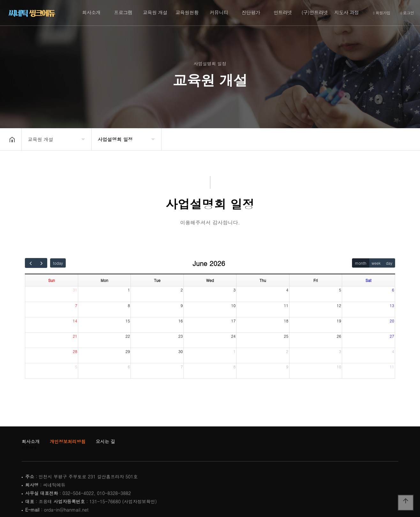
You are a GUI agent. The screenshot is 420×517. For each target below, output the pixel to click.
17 (233, 321)
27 (392, 336)
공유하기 (403, 139)
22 (128, 336)
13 (392, 305)
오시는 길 (105, 441)
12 (339, 305)
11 (286, 305)
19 (339, 321)
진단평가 (251, 12)
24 (233, 336)
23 (181, 336)
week (376, 263)
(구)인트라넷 (315, 12)
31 (75, 290)
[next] (42, 263)
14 (75, 321)
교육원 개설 (155, 12)
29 (128, 351)
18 (286, 321)
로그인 (407, 13)
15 (128, 321)
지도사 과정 (346, 12)
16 (181, 321)
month (361, 263)
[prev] (31, 263)
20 (392, 321)
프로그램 (123, 12)
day (389, 263)
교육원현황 (187, 12)
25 (286, 336)
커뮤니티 (219, 12)
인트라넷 (283, 12)
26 (339, 336)
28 (75, 351)
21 (75, 336)
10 (233, 305)
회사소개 (91, 12)
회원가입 (382, 13)
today (58, 263)
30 (181, 351)
